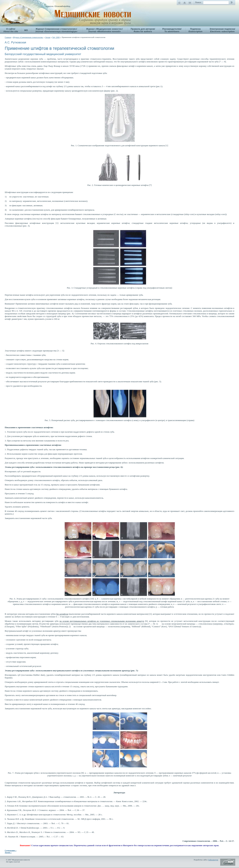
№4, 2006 (56, 37)
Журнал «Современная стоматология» (28, 37)
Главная (8, 37)
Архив (48, 37)
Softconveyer (213, 860)
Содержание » (11, 850)
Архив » (8, 852)
